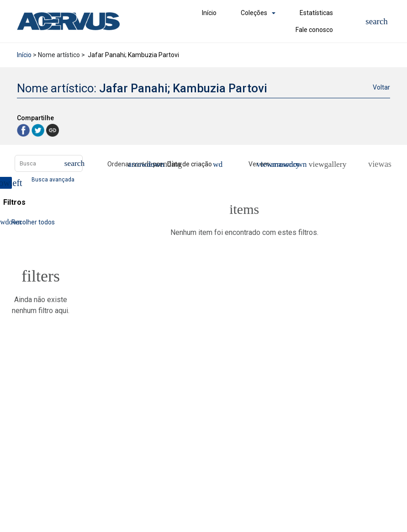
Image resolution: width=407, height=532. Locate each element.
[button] (377, 21)
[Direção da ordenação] (142, 164)
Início (209, 13)
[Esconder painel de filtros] (6, 183)
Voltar (381, 87)
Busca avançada (54, 179)
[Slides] (329, 164)
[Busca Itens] (49, 163)
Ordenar (119, 164)
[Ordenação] (193, 164)
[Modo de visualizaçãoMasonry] (281, 164)
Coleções (254, 13)
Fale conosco (314, 30)
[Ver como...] (376, 164)
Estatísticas (316, 13)
